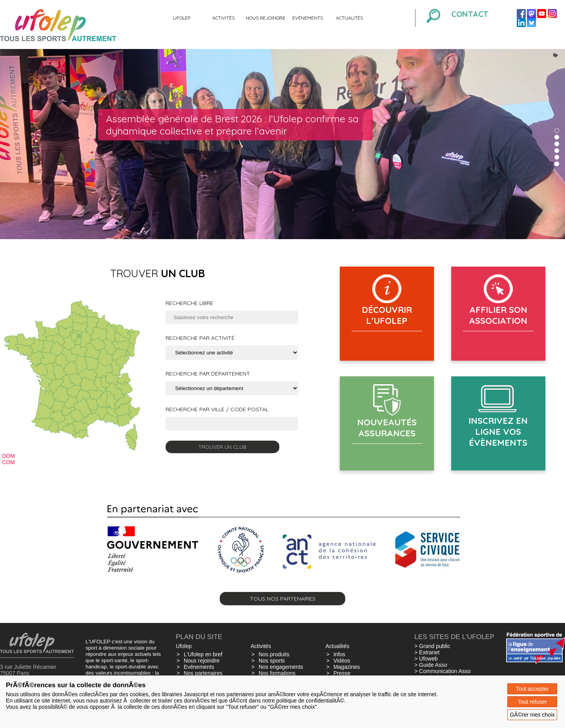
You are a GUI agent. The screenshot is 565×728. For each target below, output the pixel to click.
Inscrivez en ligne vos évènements (498, 432)
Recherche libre (190, 303)
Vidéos (342, 661)
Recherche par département (208, 374)
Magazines (347, 667)
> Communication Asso (443, 671)
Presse (342, 673)
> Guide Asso (431, 665)
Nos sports (272, 661)
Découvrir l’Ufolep (387, 315)
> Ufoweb (426, 659)
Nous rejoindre (265, 18)
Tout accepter (532, 689)
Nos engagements (281, 667)
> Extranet (427, 652)
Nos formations (277, 673)
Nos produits (274, 654)
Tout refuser (532, 702)
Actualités (349, 18)
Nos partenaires (203, 673)
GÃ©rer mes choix (532, 715)
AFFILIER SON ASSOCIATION (498, 315)
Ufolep (182, 18)
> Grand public (432, 646)
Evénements (308, 18)
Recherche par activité (200, 338)
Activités (223, 18)
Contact (470, 14)
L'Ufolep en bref (203, 654)
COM (8, 462)
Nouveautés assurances (387, 428)
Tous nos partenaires (283, 599)
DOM (8, 456)
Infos (339, 654)
